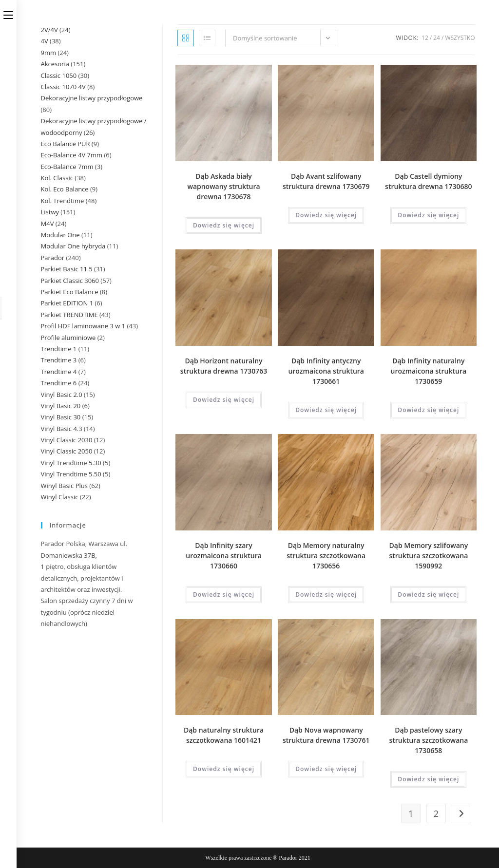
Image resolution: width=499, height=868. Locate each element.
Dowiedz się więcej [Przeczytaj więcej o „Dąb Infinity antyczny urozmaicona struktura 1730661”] (326, 410)
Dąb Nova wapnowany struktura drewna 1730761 (326, 735)
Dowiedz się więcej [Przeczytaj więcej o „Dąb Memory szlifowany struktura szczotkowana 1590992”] (428, 594)
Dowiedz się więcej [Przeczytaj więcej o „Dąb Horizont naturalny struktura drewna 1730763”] (224, 400)
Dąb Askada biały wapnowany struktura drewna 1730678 (223, 186)
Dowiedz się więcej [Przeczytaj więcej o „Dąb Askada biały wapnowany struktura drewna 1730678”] (224, 225)
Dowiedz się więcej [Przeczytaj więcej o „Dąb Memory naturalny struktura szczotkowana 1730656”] (326, 594)
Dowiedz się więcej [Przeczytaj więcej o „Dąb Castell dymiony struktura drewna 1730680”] (428, 215)
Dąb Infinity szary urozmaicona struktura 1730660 (224, 556)
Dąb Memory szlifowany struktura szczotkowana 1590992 (428, 556)
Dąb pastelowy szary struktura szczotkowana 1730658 (428, 740)
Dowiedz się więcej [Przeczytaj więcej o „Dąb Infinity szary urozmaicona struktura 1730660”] (224, 594)
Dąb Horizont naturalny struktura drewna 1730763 (224, 366)
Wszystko (460, 38)
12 (425, 38)
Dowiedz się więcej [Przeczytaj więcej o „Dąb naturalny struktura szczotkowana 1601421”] (224, 769)
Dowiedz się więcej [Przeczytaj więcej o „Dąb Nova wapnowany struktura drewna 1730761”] (326, 769)
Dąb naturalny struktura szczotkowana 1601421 (224, 735)
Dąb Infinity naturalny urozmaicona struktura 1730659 (429, 371)
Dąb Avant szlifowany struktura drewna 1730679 (326, 181)
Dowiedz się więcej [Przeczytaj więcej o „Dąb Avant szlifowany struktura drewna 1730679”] (326, 215)
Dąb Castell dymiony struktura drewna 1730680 (428, 181)
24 (437, 38)
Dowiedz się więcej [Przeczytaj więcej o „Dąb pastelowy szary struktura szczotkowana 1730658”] (428, 779)
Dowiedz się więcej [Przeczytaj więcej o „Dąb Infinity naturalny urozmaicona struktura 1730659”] (428, 410)
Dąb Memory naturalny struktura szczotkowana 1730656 (326, 556)
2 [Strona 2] (436, 813)
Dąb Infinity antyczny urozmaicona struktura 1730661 (326, 371)
